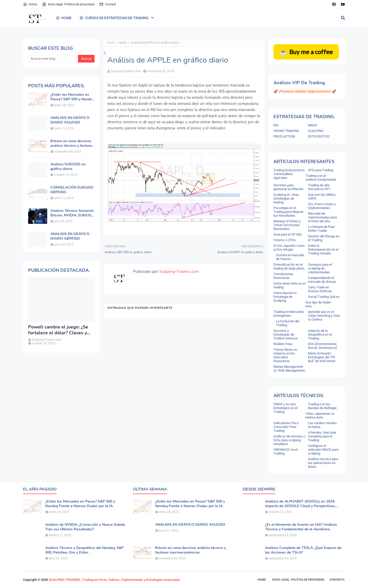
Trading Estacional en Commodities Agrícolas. (289, 174)
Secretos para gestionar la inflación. (289, 187)
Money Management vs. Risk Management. (289, 369)
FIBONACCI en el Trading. (286, 451)
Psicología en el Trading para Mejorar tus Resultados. (288, 212)
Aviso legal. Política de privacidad (68, 4)
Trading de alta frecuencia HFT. (319, 187)
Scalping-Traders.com (126, 71)
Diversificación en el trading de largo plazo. (289, 266)
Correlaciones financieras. (283, 276)
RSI (276, 125)
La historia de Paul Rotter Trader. (321, 229)
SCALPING (316, 131)
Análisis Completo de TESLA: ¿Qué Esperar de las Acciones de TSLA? (303, 550)
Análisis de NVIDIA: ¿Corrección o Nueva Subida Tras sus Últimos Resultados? (85, 527)
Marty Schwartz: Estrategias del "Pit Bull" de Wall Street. (322, 357)
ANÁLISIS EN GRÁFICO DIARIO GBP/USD (70, 236)
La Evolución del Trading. (288, 323)
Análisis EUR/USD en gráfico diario (68, 167)
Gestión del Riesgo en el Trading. (324, 238)
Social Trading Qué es (324, 297)
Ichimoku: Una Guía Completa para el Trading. (322, 436)
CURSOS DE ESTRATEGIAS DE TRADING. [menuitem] (114, 18)
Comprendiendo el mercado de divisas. (322, 280)
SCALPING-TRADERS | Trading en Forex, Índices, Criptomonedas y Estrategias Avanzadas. (115, 580)
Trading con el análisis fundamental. (321, 178)
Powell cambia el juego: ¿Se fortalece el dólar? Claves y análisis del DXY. (58, 330)
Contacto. (337, 580)
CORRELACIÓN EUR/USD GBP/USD (72, 190)
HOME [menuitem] (64, 18)
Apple (123, 43)
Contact (108, 4)
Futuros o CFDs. (285, 240)
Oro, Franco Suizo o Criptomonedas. (322, 206)
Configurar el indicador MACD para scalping (323, 450)
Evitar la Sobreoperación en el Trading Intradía (323, 249)
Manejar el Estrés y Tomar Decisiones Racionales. (287, 225)
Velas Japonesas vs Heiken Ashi (320, 415)
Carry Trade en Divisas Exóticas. (320, 289)
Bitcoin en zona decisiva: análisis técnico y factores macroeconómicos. (72, 143)
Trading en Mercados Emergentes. (289, 314)
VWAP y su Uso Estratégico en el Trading (285, 408)
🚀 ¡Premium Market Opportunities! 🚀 (305, 91)
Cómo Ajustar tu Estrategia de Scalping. (285, 297)
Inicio (111, 43)
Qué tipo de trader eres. (318, 304)
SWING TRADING (286, 131)
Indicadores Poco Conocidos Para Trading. (286, 427)
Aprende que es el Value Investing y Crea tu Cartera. (324, 316)
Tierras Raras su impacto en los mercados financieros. (285, 355)
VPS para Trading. (321, 170)
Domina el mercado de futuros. (290, 257)
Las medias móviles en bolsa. (322, 425)
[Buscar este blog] (53, 59)
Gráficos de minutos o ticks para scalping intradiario (289, 440)
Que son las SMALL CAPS (322, 197)
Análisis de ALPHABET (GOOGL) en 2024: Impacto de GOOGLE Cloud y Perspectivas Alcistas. (300, 504)
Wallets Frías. (283, 344)
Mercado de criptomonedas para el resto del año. (322, 217)
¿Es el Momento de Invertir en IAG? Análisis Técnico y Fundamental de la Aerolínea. (301, 527)
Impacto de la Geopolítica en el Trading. (320, 334)
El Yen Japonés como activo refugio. (289, 248)
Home (30, 4)
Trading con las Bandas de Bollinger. (323, 406)
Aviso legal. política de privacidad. (298, 580)
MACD (313, 125)
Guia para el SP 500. (288, 234)
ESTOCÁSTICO (319, 136)
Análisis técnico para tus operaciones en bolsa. (323, 463)
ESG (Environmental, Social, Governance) (323, 346)
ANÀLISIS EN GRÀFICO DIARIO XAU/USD (70, 120)
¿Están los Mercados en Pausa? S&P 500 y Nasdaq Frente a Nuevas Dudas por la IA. (72, 97)
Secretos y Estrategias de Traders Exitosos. (286, 334)
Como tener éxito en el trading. (289, 285)
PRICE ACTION (284, 136)
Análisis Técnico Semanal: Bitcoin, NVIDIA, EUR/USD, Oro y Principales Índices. (72, 213)
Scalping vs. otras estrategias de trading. (286, 198)
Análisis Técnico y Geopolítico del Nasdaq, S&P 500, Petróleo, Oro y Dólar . (84, 550)
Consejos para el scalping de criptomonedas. (320, 268)
